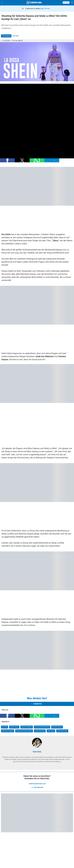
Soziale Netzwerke (40, 731)
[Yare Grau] (37, 747)
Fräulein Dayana (14, 727)
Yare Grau (15, 36)
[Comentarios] (2, 41)
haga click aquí (45, 9)
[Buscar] (72, 3)
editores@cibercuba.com (37, 784)
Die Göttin (5, 727)
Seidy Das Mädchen (27, 727)
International (51, 731)
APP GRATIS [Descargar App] (66, 2)
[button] (7, 160)
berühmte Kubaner (57, 727)
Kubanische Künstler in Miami (24, 731)
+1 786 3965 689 (37, 787)
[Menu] (2, 3)
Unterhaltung (6, 36)
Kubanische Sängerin (8, 731)
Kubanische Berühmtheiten (42, 727)
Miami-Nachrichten (62, 731)
